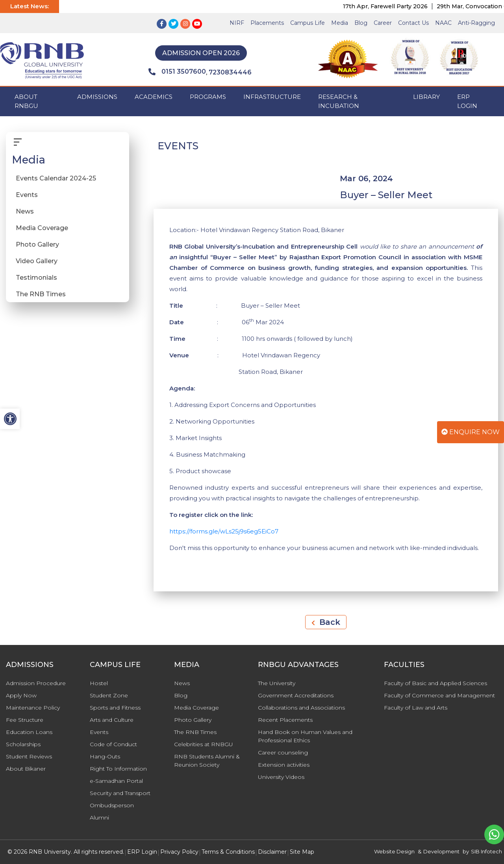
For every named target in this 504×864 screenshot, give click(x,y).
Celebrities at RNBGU (204, 744)
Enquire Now (471, 432)
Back (326, 622)
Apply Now (21, 695)
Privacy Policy (179, 852)
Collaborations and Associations (301, 708)
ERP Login (467, 101)
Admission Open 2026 (201, 53)
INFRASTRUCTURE (272, 97)
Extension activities (284, 765)
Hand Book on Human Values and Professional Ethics (305, 736)
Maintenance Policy (33, 708)
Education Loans (29, 732)
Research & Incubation (339, 101)
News (25, 211)
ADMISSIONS (97, 97)
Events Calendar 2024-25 (56, 178)
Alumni (99, 818)
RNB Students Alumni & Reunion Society (207, 761)
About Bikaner (26, 769)
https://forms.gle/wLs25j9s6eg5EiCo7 (224, 531)
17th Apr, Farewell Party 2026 (398, 6)
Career (383, 23)
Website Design (394, 851)
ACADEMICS (154, 97)
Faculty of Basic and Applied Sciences (435, 683)
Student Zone (109, 695)
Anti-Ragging (476, 23)
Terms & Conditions (228, 852)
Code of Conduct (113, 744)
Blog (361, 23)
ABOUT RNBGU (26, 101)
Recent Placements (285, 720)
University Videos (281, 777)
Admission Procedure (36, 683)
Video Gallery (37, 261)
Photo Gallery (37, 244)
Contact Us (413, 23)
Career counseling (283, 753)
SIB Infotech (486, 851)
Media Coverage (42, 228)
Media (340, 23)
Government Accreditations (296, 695)
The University (277, 683)
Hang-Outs (105, 756)
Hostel (99, 683)
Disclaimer (272, 852)
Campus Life (308, 23)
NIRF (237, 23)
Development (441, 851)
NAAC (443, 23)
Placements (267, 23)
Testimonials (36, 278)
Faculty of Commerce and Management (439, 695)
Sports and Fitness (115, 708)
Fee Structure (25, 720)
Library (426, 97)
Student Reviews (29, 756)
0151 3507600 (177, 72)
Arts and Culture (112, 720)
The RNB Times (41, 294)
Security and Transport (120, 793)
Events (27, 195)
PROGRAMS (208, 97)
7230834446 (230, 72)
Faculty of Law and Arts (416, 708)
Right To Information (118, 769)
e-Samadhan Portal (116, 781)
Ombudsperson (112, 805)
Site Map (302, 852)
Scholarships (23, 744)
